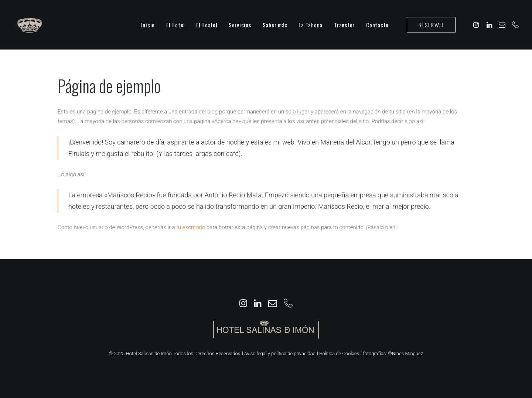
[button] (477, 25)
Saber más (275, 25)
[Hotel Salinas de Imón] (30, 25)
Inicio (148, 25)
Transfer (344, 25)
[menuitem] (148, 25)
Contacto (377, 25)
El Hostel (207, 25)
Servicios (240, 25)
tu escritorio (191, 227)
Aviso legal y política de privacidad (280, 353)
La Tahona (311, 25)
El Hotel (175, 25)
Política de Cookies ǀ (340, 353)
